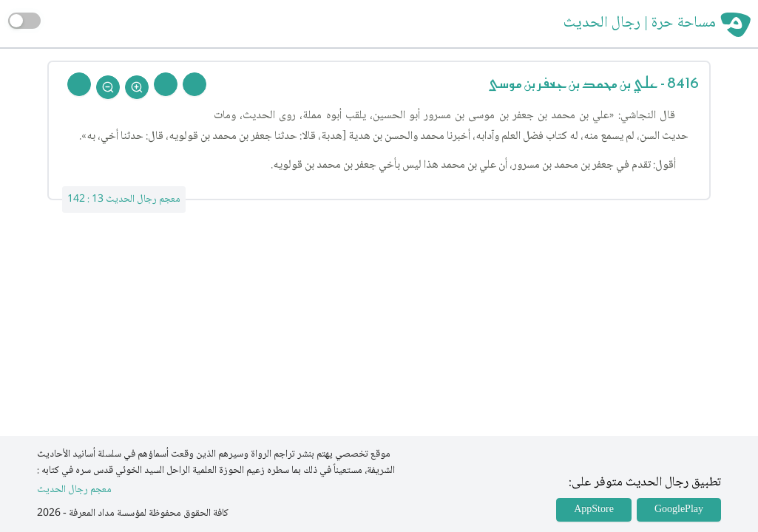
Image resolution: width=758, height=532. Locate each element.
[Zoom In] (137, 87)
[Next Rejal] (166, 84)
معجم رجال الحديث (74, 490)
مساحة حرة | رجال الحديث (639, 24)
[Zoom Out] (108, 87)
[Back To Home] (79, 84)
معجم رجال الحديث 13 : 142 (124, 199)
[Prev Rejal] (194, 84)
